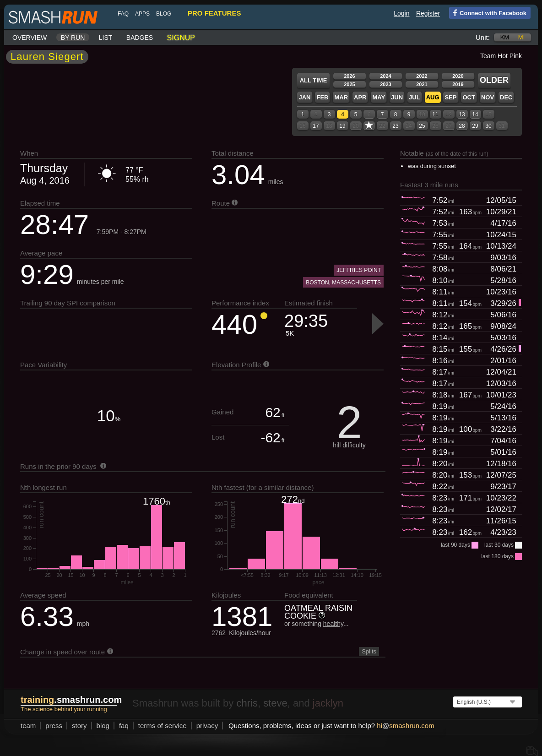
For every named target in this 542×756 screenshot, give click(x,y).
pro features (214, 13)
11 (435, 114)
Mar (341, 97)
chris (247, 703)
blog (164, 14)
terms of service (163, 726)
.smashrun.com (71, 700)
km (505, 37)
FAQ (123, 14)
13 (462, 114)
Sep (450, 97)
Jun (397, 97)
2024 (385, 76)
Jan (304, 97)
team (28, 726)
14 (475, 114)
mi (521, 37)
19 (342, 126)
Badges (140, 38)
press (54, 726)
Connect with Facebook (488, 12)
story (79, 726)
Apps (142, 14)
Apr (360, 97)
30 (488, 126)
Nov (488, 97)
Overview (30, 38)
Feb (322, 97)
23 (395, 126)
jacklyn (328, 703)
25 (422, 126)
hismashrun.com (405, 726)
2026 (349, 76)
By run (73, 38)
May (379, 97)
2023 (385, 84)
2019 (458, 84)
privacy (207, 726)
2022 (422, 76)
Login (401, 13)
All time (314, 80)
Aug (433, 97)
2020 (458, 76)
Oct (469, 97)
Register (428, 13)
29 (475, 126)
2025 (349, 84)
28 (462, 126)
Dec (506, 97)
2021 (422, 84)
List (106, 38)
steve (275, 703)
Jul (415, 97)
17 (316, 126)
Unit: (483, 37)
